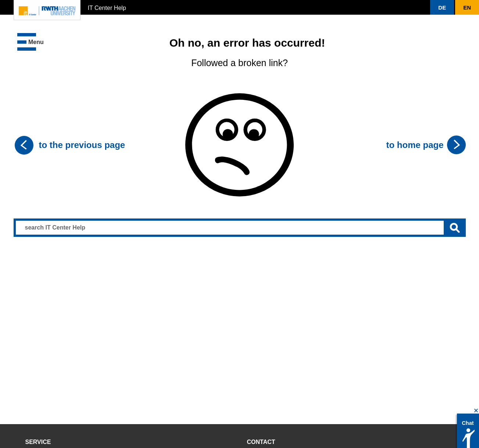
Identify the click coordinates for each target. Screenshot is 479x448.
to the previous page (82, 145)
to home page (415, 145)
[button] (442, 7)
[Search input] (240, 228)
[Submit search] (455, 228)
